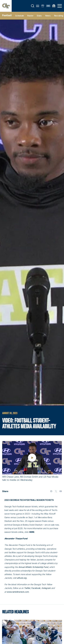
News (48, 16)
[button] (33, 6)
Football (7, 15)
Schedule (19, 16)
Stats (39, 16)
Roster (30, 16)
